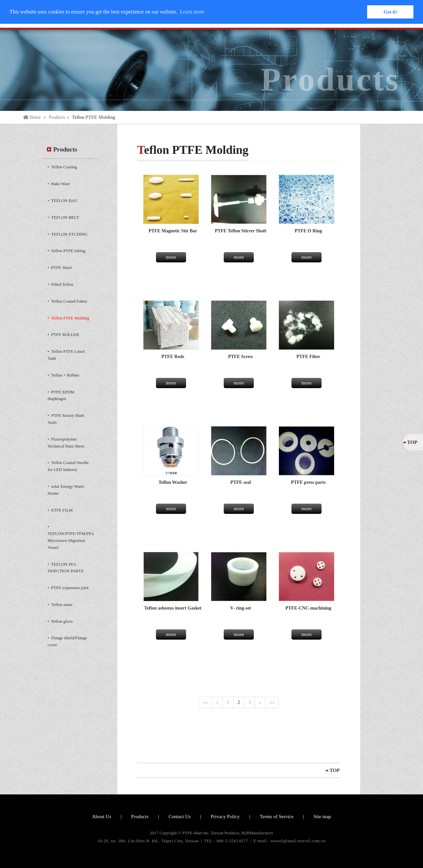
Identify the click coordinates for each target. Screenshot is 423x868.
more (171, 257)
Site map (322, 817)
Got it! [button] (390, 12)
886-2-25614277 (233, 841)
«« (205, 702)
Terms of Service (277, 817)
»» (272, 702)
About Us (101, 817)
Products (57, 117)
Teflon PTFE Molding (93, 117)
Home (33, 117)
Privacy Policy (225, 817)
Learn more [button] (192, 12)
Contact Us (180, 817)
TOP (335, 770)
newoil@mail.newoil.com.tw (298, 841)
